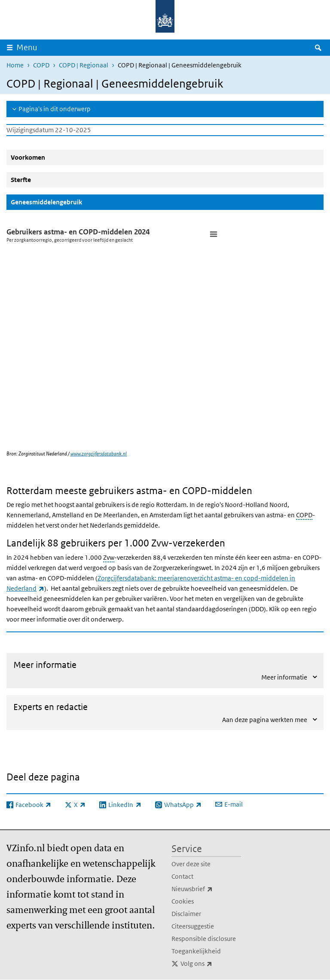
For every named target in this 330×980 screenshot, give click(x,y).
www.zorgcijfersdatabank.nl (99, 454)
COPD (41, 65)
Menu (27, 47)
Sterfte (21, 180)
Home (15, 65)
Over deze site (191, 864)
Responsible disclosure (204, 939)
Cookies (183, 901)
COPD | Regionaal (84, 65)
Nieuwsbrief (206, 889)
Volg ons (211, 964)
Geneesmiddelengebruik (67, 202)
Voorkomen (28, 157)
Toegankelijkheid (196, 951)
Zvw (109, 557)
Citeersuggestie (193, 926)
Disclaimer (186, 914)
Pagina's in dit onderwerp (55, 109)
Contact (182, 876)
